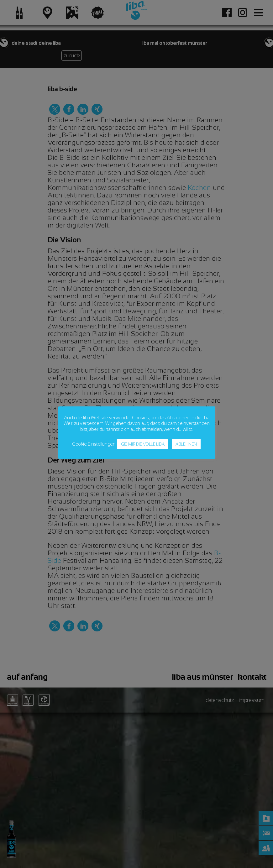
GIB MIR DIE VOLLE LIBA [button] (143, 444)
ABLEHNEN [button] (186, 444)
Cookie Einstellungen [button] (94, 444)
